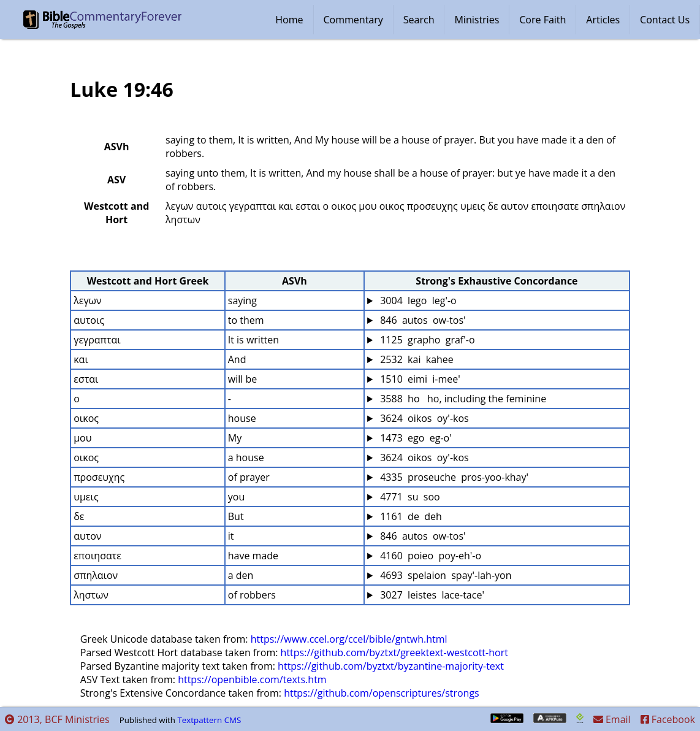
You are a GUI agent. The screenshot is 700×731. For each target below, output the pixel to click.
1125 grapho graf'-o (426, 340)
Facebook (668, 719)
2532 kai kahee (416, 359)
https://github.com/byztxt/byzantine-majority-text (391, 666)
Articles (603, 20)
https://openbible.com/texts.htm (252, 679)
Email (612, 719)
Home (289, 20)
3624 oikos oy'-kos (423, 418)
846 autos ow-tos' (422, 320)
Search (419, 20)
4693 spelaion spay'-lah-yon (445, 575)
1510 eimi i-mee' (419, 379)
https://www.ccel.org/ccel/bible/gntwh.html (349, 639)
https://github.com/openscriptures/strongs (382, 693)
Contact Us (665, 20)
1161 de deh (410, 516)
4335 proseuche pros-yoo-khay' (453, 477)
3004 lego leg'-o (417, 300)
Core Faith (542, 20)
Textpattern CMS (209, 720)
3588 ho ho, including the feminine (462, 399)
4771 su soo (409, 497)
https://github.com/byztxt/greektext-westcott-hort (394, 653)
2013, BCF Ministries (57, 719)
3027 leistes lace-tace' (431, 595)
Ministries (477, 20)
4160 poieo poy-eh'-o (429, 556)
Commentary (353, 20)
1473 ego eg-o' (415, 438)
